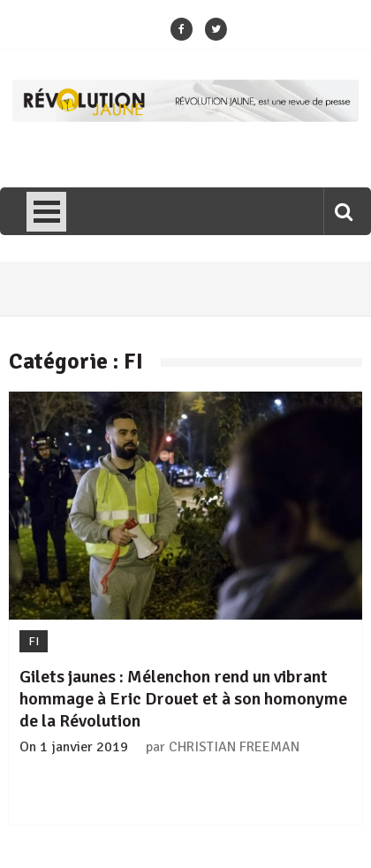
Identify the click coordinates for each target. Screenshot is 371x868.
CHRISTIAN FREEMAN (234, 747)
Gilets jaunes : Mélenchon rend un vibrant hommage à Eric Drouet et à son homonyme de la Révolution (183, 699)
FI (34, 641)
